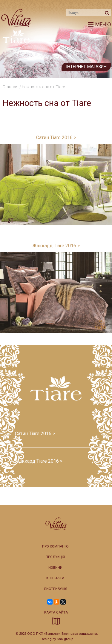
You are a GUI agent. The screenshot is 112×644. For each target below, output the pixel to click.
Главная (11, 87)
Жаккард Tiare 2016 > (56, 246)
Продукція (55, 557)
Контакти (55, 578)
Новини (55, 568)
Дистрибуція (55, 589)
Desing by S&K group (57, 639)
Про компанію (55, 546)
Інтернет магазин (86, 67)
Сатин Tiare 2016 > (56, 138)
